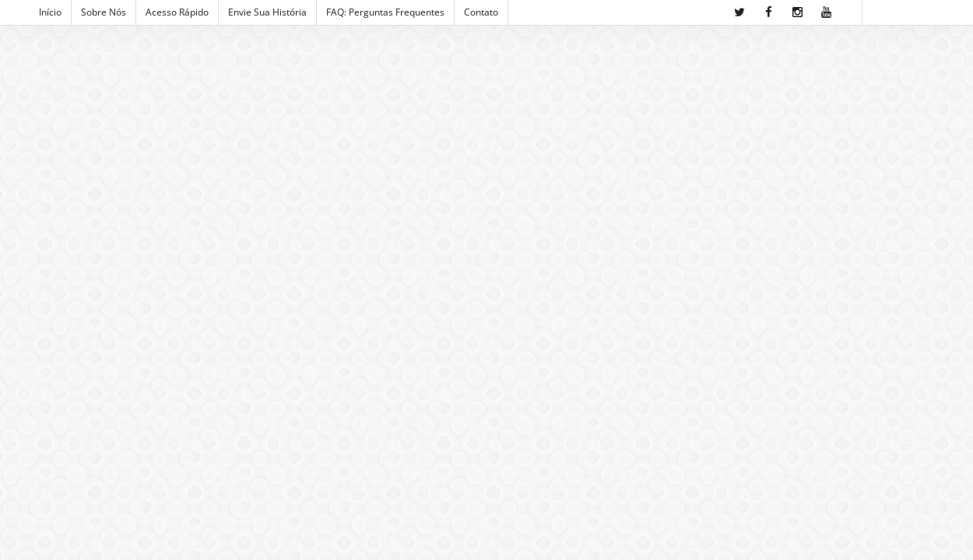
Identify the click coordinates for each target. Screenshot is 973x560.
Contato (481, 12)
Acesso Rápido (177, 12)
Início (50, 12)
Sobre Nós (104, 12)
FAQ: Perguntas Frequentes (385, 12)
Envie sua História (267, 12)
